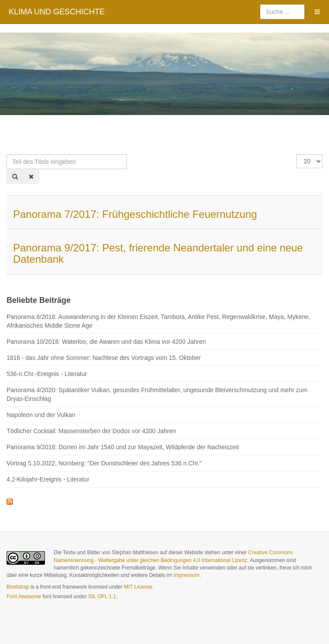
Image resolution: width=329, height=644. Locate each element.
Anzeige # (296, 154)
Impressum (187, 575)
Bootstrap (18, 587)
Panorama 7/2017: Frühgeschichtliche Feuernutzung (135, 214)
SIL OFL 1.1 (102, 597)
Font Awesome (24, 597)
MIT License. (139, 587)
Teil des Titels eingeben (7, 154)
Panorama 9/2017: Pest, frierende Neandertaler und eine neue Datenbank (158, 253)
